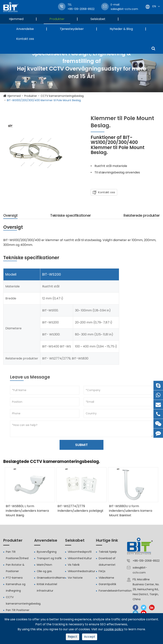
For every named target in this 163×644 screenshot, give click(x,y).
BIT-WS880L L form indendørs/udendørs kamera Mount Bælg (27, 511)
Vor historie (75, 578)
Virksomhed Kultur (80, 558)
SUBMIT (81, 445)
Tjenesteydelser (75, 29)
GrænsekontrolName (51, 578)
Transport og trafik (49, 558)
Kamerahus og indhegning (16, 587)
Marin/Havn (44, 565)
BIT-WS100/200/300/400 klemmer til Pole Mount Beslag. (44, 100)
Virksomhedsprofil (80, 552)
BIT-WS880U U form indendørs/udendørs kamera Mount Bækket (131, 511)
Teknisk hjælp (108, 552)
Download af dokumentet (107, 561)
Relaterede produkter (142, 215)
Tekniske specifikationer (71, 215)
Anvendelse (28, 29)
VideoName (106, 578)
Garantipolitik (107, 584)
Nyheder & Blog (124, 29)
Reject (73, 637)
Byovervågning (47, 552)
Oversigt (10, 216)
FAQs (102, 571)
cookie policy (114, 629)
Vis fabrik (74, 565)
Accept (90, 637)
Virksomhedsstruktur (81, 571)
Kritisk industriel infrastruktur (47, 587)
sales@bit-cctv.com (124, 7)
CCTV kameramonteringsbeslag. (62, 96)
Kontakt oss (25, 39)
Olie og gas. (45, 571)
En (154, 6)
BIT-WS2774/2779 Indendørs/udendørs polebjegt (80, 508)
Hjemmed (19, 19)
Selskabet (101, 19)
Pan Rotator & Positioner (15, 568)
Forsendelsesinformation (115, 591)
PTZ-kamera (14, 578)
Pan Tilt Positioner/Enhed (17, 555)
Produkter (60, 19)
